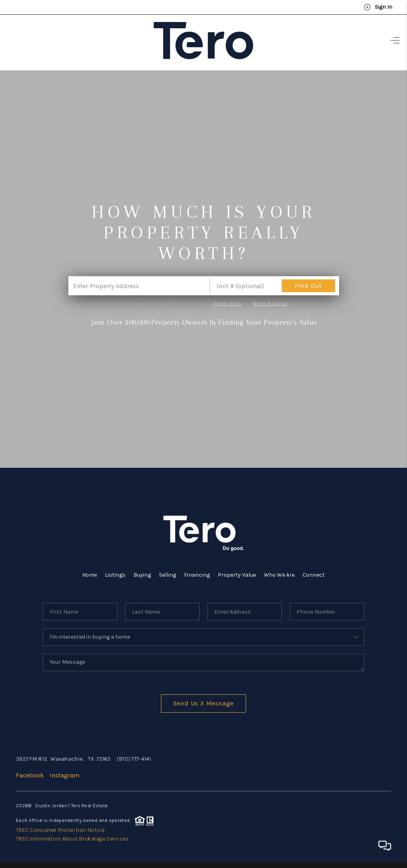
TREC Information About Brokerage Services (72, 839)
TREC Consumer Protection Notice (60, 830)
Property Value (237, 575)
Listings (115, 575)
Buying (142, 575)
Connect (314, 575)
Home (90, 575)
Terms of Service (270, 304)
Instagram (65, 775)
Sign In (378, 7)
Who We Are (279, 575)
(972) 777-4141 (134, 759)
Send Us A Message (204, 703)
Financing (197, 575)
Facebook (30, 775)
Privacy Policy (227, 304)
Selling (168, 575)
